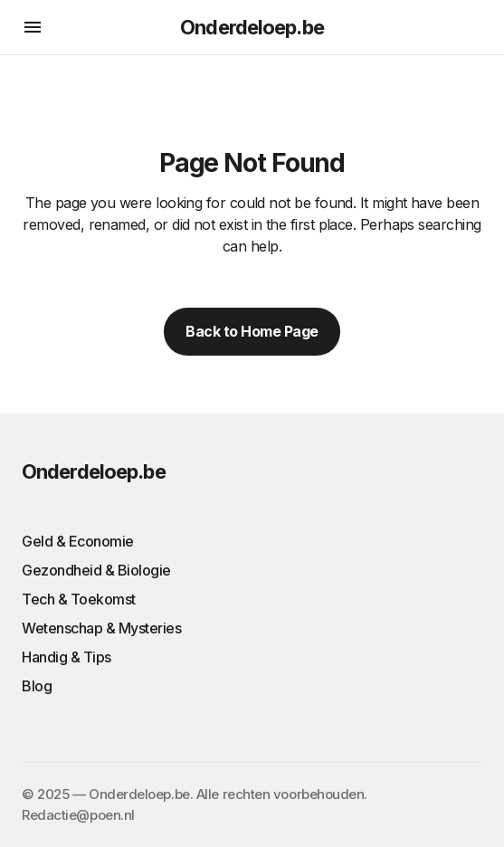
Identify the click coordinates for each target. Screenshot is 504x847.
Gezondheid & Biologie (96, 570)
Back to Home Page (252, 331)
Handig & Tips (67, 657)
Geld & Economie (78, 541)
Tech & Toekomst (79, 599)
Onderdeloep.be (252, 27)
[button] (33, 27)
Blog (37, 686)
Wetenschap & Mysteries (101, 628)
